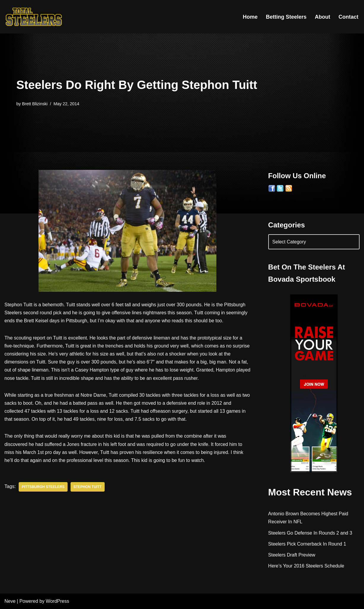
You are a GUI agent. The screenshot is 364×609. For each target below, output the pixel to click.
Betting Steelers (286, 17)
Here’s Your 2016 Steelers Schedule (306, 566)
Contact (348, 17)
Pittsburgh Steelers (43, 487)
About (323, 17)
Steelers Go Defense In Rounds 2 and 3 (310, 533)
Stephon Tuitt (88, 487)
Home (250, 17)
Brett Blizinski (35, 104)
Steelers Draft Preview (292, 555)
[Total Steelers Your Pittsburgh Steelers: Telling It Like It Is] (34, 17)
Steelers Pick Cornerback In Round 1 (307, 544)
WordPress (57, 601)
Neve (10, 601)
